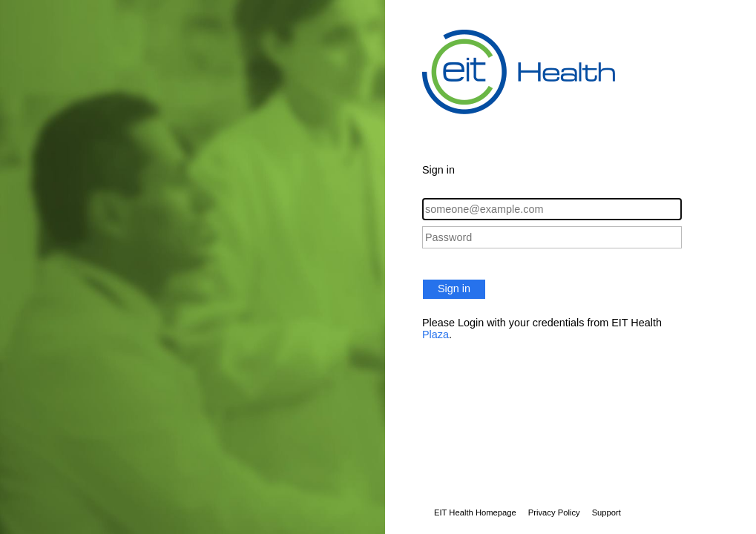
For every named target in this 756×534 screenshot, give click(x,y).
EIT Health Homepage (475, 512)
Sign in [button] (454, 289)
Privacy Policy (554, 512)
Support (607, 512)
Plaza (435, 334)
